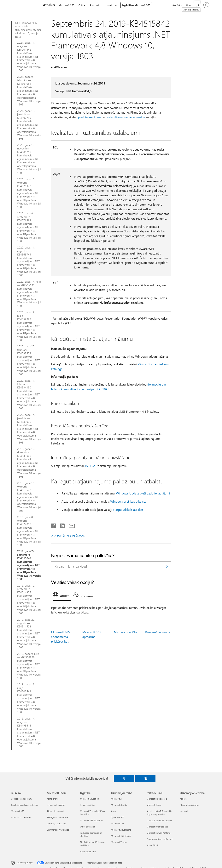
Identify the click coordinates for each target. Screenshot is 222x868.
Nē (146, 778)
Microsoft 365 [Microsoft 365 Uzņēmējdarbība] (117, 824)
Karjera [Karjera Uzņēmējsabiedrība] (183, 799)
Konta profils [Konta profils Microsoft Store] (53, 799)
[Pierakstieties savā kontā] (206, 5)
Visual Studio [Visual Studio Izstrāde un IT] (153, 845)
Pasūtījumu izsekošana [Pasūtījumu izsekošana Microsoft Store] (57, 817)
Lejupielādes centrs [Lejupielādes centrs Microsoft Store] (56, 805)
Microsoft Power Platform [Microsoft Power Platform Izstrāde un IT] (158, 833)
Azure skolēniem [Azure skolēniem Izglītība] (88, 851)
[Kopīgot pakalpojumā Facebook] (54, 525)
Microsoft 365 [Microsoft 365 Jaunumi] (18, 811)
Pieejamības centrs (158, 632)
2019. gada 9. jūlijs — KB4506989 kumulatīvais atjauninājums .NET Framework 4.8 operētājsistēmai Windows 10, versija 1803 (29, 666)
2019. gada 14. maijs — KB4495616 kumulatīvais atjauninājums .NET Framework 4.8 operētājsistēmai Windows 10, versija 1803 (29, 732)
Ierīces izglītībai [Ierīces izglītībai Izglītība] (88, 805)
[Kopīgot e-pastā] (70, 525)
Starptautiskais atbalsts (128, 509)
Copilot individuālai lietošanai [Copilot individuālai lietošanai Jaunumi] (25, 805)
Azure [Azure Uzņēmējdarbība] (114, 811)
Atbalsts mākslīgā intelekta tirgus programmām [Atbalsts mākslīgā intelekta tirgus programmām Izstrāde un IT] (159, 813)
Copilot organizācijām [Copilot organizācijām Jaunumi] (21, 799)
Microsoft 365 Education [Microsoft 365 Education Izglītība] (91, 820)
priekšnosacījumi (89, 117)
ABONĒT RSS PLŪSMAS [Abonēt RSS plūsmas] (70, 535)
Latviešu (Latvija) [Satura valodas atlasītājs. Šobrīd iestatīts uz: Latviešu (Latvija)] (25, 862)
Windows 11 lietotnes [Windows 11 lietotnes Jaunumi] (21, 817)
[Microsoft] (24, 5)
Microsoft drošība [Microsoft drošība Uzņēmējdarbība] (119, 805)
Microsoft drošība (126, 632)
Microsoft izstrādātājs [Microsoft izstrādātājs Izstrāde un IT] (157, 799)
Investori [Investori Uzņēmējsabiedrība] (184, 811)
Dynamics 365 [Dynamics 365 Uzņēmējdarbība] (118, 817)
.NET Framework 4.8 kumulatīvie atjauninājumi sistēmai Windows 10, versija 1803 (28, 30)
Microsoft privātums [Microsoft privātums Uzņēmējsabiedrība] (189, 805)
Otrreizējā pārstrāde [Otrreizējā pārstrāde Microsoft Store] (56, 824)
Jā (124, 778)
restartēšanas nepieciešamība (125, 117)
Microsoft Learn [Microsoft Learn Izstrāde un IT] (154, 805)
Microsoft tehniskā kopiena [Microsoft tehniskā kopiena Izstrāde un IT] (159, 820)
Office (82, 5)
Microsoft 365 (66, 5)
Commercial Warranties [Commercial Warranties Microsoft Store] (58, 830)
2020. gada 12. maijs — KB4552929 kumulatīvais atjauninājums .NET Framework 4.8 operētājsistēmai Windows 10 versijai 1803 (29, 326)
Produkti (95, 5)
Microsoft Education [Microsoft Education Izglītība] (89, 799)
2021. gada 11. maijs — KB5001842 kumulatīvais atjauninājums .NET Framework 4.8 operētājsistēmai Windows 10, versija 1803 (29, 57)
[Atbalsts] (49, 5)
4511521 (91, 466)
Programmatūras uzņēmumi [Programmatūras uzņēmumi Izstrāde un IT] (160, 839)
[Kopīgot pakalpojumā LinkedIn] (61, 525)
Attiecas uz (60, 67)
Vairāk (110, 5)
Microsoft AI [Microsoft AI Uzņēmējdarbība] (117, 799)
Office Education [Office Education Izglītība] (88, 827)
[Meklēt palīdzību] (197, 5)
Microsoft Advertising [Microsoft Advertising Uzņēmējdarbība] (121, 830)
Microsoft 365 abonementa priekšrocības (60, 637)
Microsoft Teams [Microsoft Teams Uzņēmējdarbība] (119, 842)
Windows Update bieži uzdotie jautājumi (143, 493)
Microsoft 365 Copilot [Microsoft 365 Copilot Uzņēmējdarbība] (121, 836)
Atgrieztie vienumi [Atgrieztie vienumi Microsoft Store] (55, 811)
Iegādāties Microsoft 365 (136, 5)
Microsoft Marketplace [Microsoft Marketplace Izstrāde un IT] (157, 827)
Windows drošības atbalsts (128, 501)
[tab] (62, 596)
